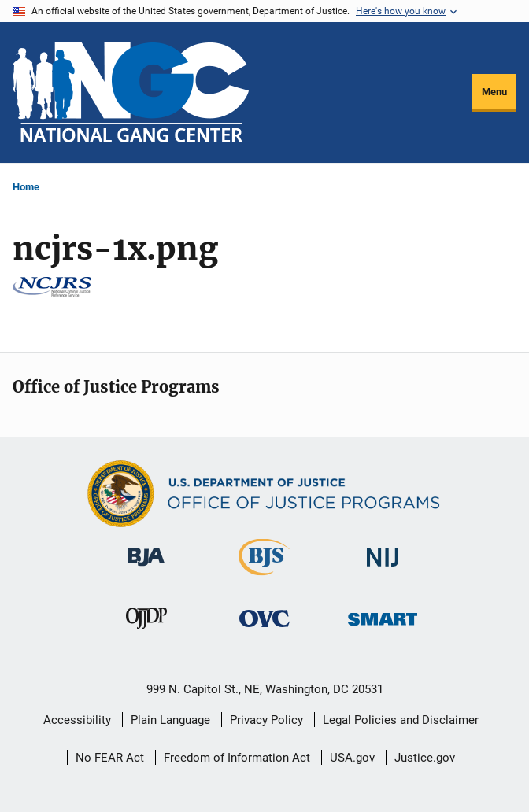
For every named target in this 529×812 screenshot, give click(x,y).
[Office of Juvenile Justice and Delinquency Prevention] (146, 632)
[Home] (131, 92)
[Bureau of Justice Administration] (146, 569)
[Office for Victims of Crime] (264, 630)
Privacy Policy (266, 720)
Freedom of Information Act (237, 758)
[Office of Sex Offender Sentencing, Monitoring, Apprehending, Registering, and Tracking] (383, 628)
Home (26, 187)
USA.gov (352, 758)
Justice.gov (425, 758)
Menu (494, 92)
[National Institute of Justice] (383, 569)
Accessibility (77, 720)
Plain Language (170, 720)
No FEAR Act (110, 758)
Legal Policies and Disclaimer (401, 720)
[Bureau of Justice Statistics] (264, 578)
